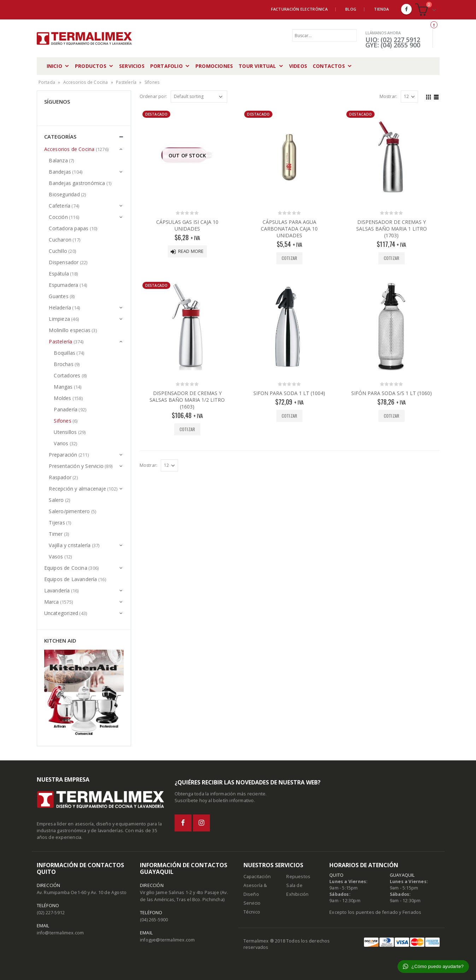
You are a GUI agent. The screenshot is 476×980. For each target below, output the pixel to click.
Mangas (63, 387)
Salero (56, 500)
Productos (91, 66)
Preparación (63, 455)
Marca (52, 602)
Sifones (62, 421)
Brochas (63, 364)
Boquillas (64, 353)
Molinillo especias (70, 330)
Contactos (329, 66)
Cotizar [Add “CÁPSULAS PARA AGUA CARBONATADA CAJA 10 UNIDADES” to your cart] (289, 258)
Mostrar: (389, 96)
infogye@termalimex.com (167, 940)
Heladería (60, 308)
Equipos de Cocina (66, 568)
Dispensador (64, 262)
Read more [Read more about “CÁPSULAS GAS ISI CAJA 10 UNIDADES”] (191, 251)
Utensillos (65, 432)
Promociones (214, 66)
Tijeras (57, 523)
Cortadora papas (69, 228)
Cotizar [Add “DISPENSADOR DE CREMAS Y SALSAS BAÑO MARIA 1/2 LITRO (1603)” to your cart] (187, 429)
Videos (298, 66)
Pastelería (126, 82)
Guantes (58, 296)
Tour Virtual (257, 66)
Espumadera (63, 285)
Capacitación (257, 877)
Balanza (58, 160)
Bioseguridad (64, 194)
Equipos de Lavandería (71, 579)
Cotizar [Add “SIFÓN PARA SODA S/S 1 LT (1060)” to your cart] (392, 416)
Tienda (381, 9)
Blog (351, 9)
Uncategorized (61, 613)
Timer (56, 534)
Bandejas (60, 172)
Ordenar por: (153, 96)
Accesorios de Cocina (86, 82)
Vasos (56, 556)
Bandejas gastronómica (77, 183)
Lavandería (57, 590)
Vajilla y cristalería (70, 545)
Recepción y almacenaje (77, 489)
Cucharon (60, 240)
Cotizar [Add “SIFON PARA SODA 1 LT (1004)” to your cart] (289, 416)
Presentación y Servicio (76, 466)
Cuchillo (58, 251)
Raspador (60, 477)
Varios (61, 443)
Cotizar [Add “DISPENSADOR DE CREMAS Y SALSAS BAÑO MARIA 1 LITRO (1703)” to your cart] (392, 258)
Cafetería (60, 206)
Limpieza (59, 319)
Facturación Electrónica (299, 9)
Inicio (54, 66)
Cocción (58, 217)
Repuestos (298, 877)
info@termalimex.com (60, 933)
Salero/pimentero (69, 511)
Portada (47, 82)
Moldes (62, 398)
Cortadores (67, 375)
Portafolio (166, 66)
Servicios (132, 66)
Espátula (59, 274)
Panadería (66, 409)
